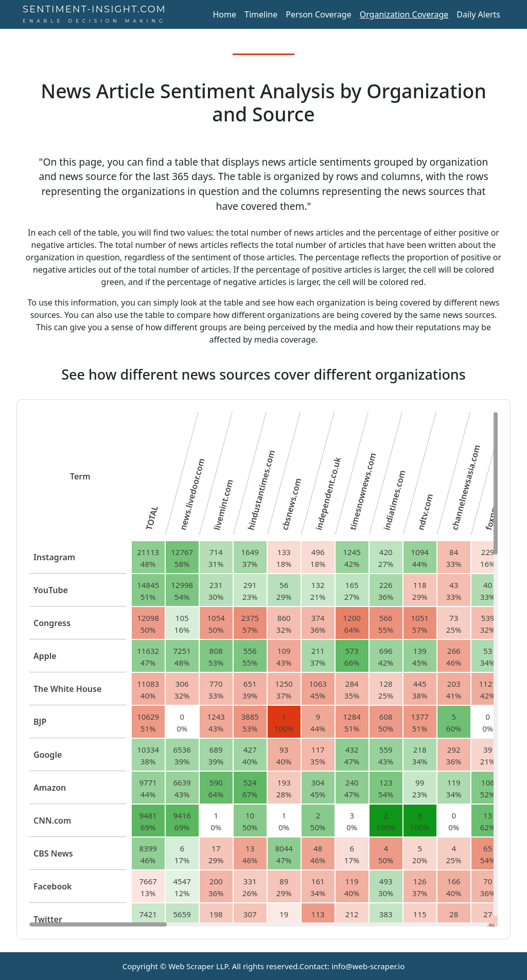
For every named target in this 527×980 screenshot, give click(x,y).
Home (224, 14)
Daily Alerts (478, 14)
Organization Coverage (404, 14)
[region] (263, 669)
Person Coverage (318, 14)
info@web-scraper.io (368, 966)
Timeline (261, 14)
